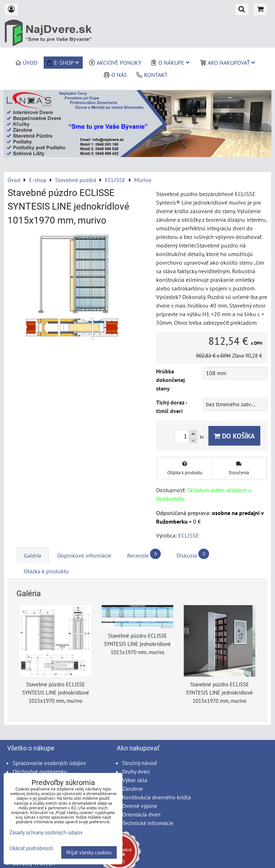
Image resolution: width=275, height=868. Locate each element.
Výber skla (135, 780)
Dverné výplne (140, 806)
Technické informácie (148, 823)
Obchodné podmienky (40, 771)
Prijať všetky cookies (89, 852)
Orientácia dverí (141, 814)
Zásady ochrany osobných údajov (46, 832)
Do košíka (234, 436)
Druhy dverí (136, 771)
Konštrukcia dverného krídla (156, 797)
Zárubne (132, 789)
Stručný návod (139, 763)
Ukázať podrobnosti (31, 849)
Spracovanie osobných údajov (49, 763)
